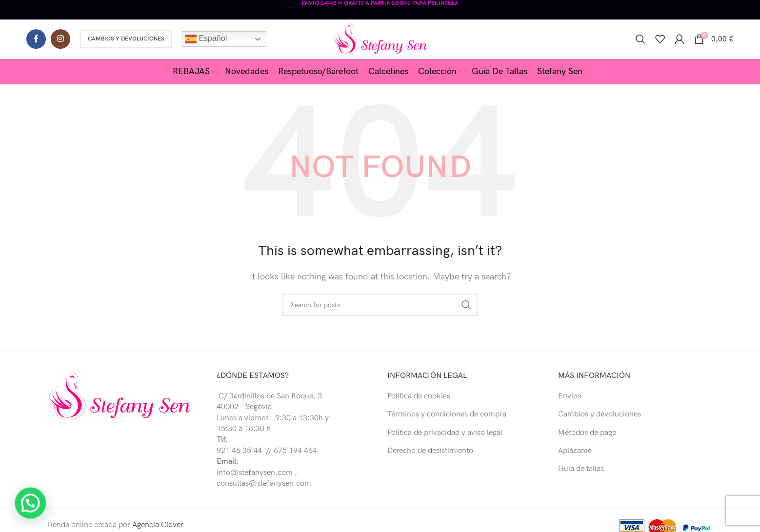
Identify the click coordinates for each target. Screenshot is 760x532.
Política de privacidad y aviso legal (445, 433)
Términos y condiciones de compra (447, 414)
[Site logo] (380, 39)
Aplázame (575, 451)
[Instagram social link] (60, 39)
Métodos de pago (587, 433)
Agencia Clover (158, 525)
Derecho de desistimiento (430, 451)
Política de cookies (419, 396)
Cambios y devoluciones (600, 414)
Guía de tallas (581, 469)
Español (206, 39)
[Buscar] (640, 39)
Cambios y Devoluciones (126, 39)
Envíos (570, 396)
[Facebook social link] (36, 39)
